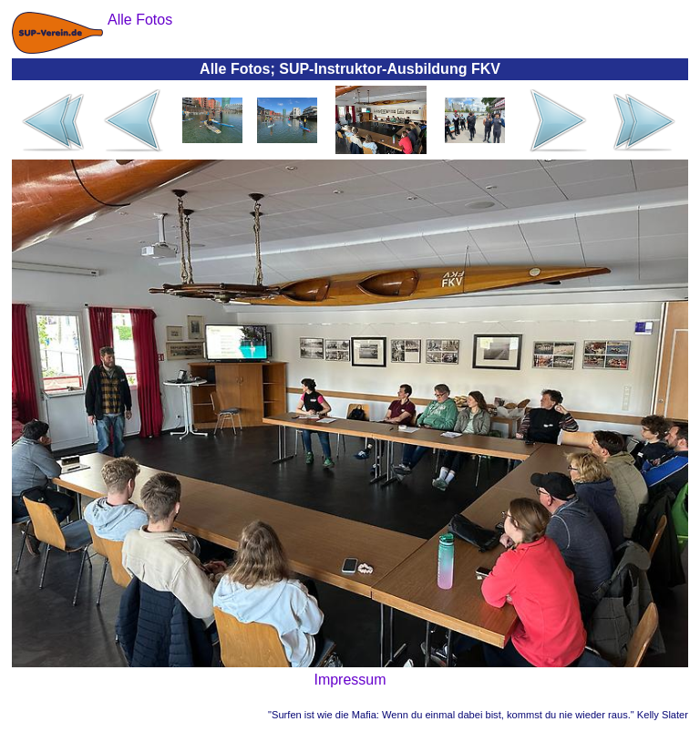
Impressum (350, 680)
